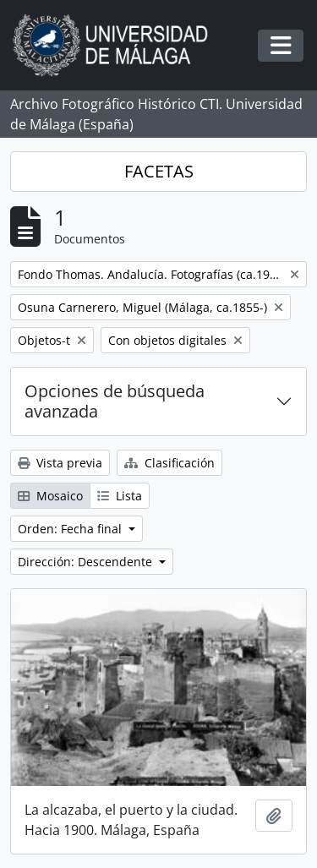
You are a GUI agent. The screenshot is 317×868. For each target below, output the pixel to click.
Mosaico (50, 496)
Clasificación (169, 463)
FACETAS (159, 171)
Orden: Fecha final (71, 529)
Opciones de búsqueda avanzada (115, 401)
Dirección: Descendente (87, 562)
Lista (120, 496)
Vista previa (60, 463)
